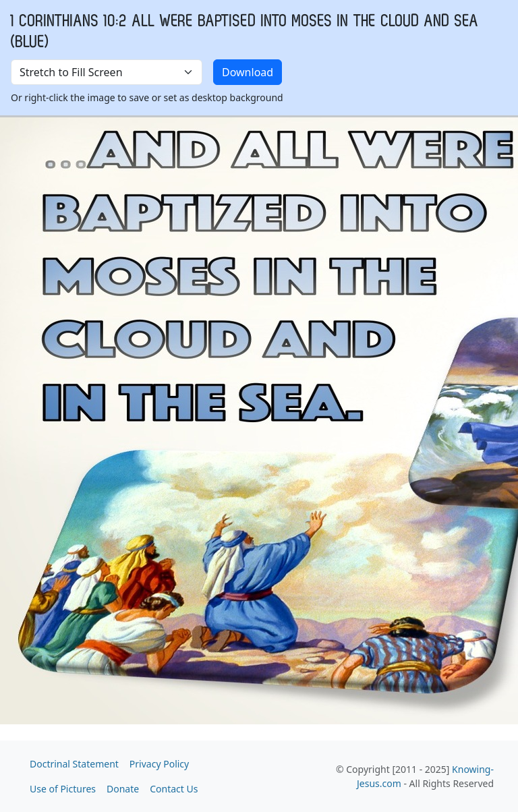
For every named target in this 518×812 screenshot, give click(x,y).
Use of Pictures (63, 789)
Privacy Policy (159, 764)
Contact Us (174, 789)
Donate (123, 789)
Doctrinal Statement (74, 764)
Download (248, 72)
